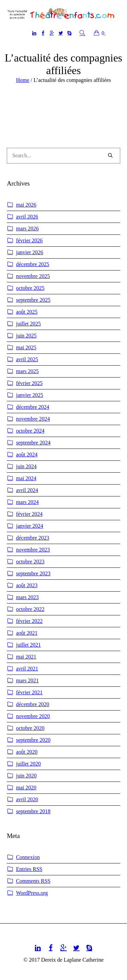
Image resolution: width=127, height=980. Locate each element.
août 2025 (27, 312)
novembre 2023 (33, 550)
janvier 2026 (29, 252)
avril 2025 (27, 359)
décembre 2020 (33, 704)
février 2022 (29, 621)
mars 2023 (27, 597)
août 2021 (27, 633)
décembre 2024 (33, 407)
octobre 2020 (30, 728)
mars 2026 (27, 229)
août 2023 (27, 585)
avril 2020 (27, 799)
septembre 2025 (33, 300)
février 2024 (29, 514)
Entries (29, 869)
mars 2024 (27, 502)
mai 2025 (26, 347)
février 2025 (29, 383)
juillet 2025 (28, 324)
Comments (33, 881)
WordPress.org (32, 893)
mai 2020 (26, 787)
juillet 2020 (28, 764)
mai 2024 (26, 478)
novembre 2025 (33, 276)
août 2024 (27, 454)
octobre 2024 (30, 431)
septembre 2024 (33, 443)
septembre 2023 (33, 573)
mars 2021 (27, 680)
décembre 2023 (33, 538)
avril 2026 (27, 217)
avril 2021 (27, 669)
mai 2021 (26, 657)
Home (23, 80)
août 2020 (27, 752)
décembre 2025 (33, 264)
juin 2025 (26, 336)
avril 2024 (27, 490)
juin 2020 (26, 776)
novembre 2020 (33, 716)
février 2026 (29, 240)
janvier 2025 (29, 395)
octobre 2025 (30, 288)
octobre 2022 (30, 609)
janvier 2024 (29, 526)
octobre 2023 (30, 562)
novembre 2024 (33, 419)
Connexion (28, 857)
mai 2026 (26, 205)
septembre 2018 (33, 811)
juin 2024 (26, 466)
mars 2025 (27, 371)
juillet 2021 (28, 645)
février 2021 (29, 692)
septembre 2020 (33, 740)
